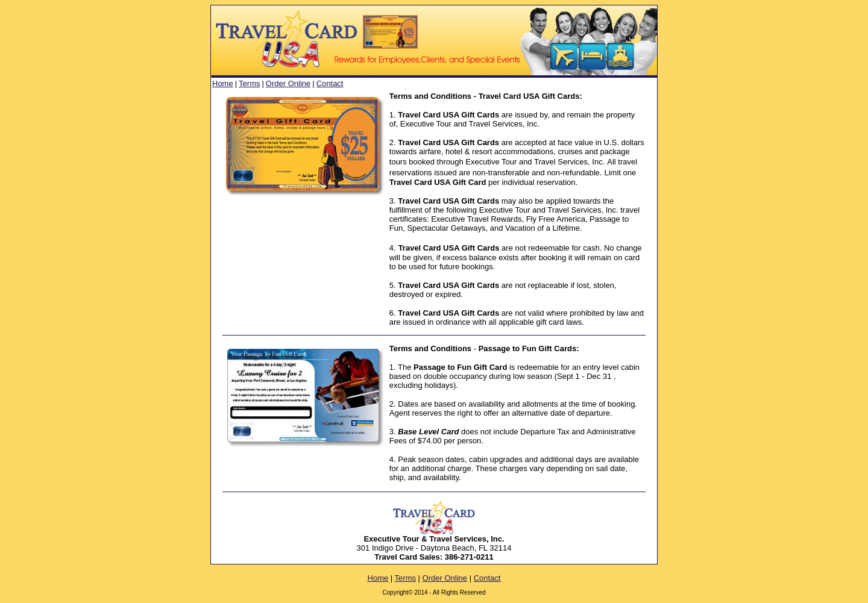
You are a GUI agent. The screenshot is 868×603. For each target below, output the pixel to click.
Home (223, 83)
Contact (330, 83)
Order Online (288, 83)
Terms (249, 83)
